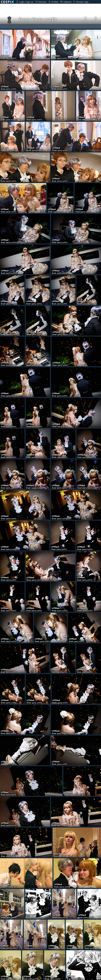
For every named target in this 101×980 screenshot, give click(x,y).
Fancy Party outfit (38, 19)
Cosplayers (96, 19)
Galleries (85, 19)
